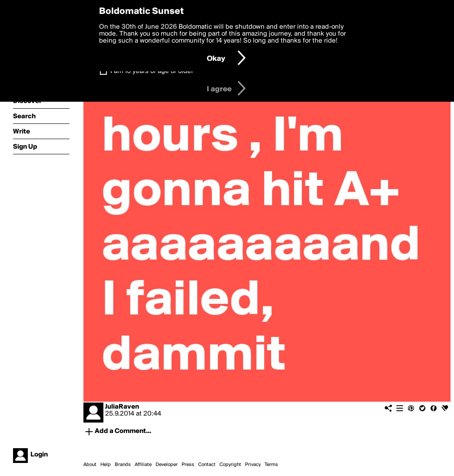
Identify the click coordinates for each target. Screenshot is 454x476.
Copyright (230, 465)
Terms (271, 465)
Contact (207, 465)
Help (106, 465)
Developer (167, 465)
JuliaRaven (122, 407)
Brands (123, 465)
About (90, 465)
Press (188, 465)
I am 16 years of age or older (152, 71)
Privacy (253, 465)
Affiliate (143, 465)
